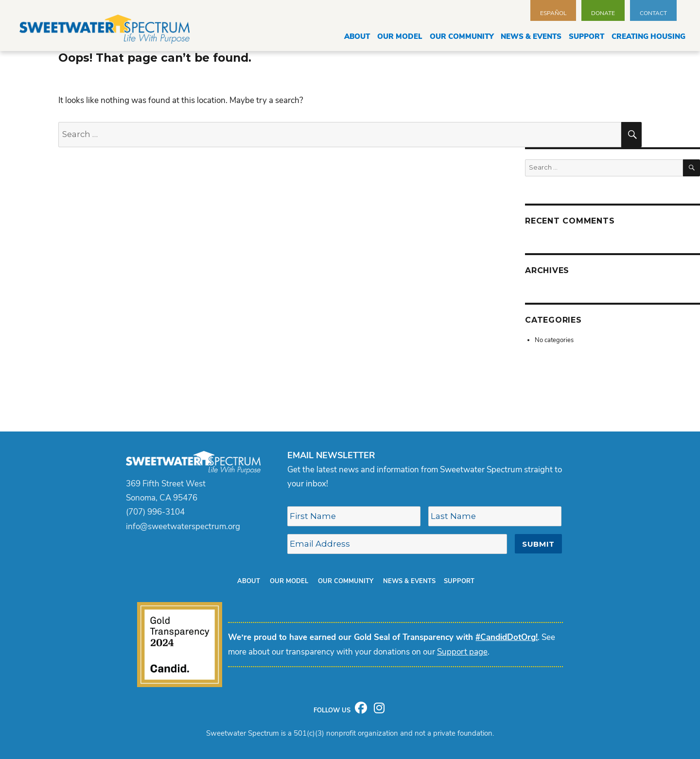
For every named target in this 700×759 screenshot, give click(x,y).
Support (586, 37)
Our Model (400, 37)
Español (553, 13)
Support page (462, 652)
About (357, 37)
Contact (653, 13)
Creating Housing (648, 37)
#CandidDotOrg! (507, 637)
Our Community (462, 37)
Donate (603, 13)
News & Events (531, 37)
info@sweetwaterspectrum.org (183, 526)
